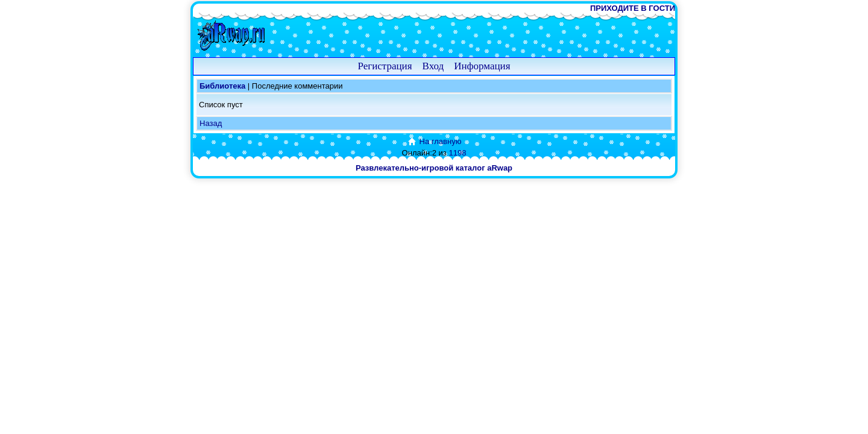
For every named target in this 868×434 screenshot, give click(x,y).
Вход (433, 66)
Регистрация (385, 66)
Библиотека (222, 86)
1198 (457, 153)
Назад (211, 123)
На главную (434, 141)
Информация (482, 66)
